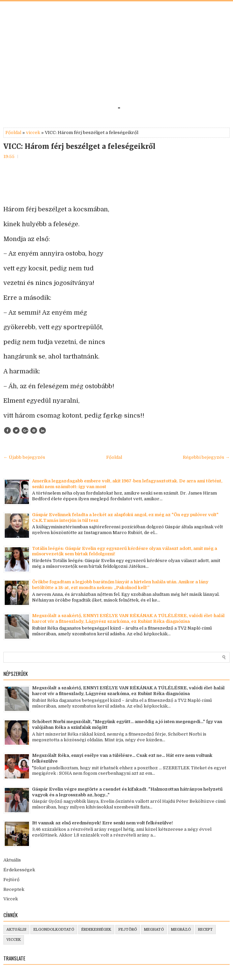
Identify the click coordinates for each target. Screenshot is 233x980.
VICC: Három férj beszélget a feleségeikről (79, 147)
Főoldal (13, 133)
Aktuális (12, 860)
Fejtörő (11, 880)
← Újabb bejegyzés (24, 457)
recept (205, 930)
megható (154, 930)
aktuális (16, 930)
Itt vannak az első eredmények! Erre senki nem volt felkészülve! (103, 823)
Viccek (11, 899)
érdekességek (96, 930)
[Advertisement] (116, 55)
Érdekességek (19, 870)
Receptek (14, 889)
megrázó (181, 930)
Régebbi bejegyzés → (206, 457)
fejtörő (128, 930)
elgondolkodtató (54, 930)
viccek (33, 133)
